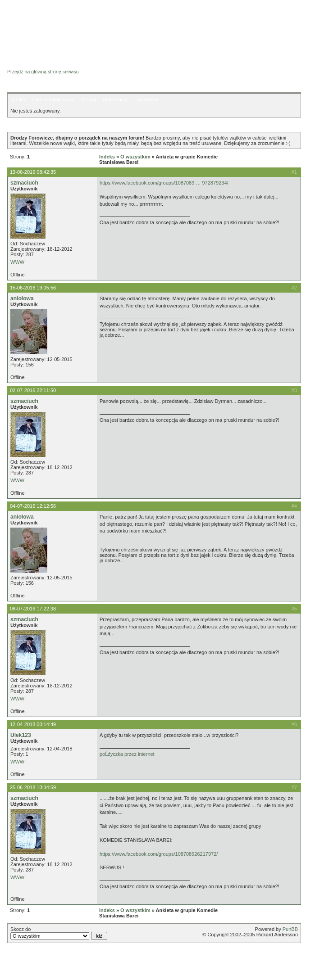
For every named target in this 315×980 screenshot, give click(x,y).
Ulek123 (21, 735)
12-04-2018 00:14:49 (33, 724)
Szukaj (89, 99)
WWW (17, 262)
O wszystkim (135, 157)
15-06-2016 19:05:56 (33, 288)
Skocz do (59, 933)
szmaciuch (24, 183)
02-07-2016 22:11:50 (33, 390)
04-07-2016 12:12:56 (33, 506)
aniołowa (22, 298)
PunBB (290, 929)
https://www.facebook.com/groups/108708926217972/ (159, 854)
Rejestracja (115, 99)
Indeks (18, 99)
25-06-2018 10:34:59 (33, 787)
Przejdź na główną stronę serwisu (43, 72)
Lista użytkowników (53, 99)
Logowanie (146, 99)
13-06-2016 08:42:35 (33, 172)
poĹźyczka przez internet (127, 754)
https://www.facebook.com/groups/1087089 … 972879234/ (164, 183)
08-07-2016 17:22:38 (33, 609)
